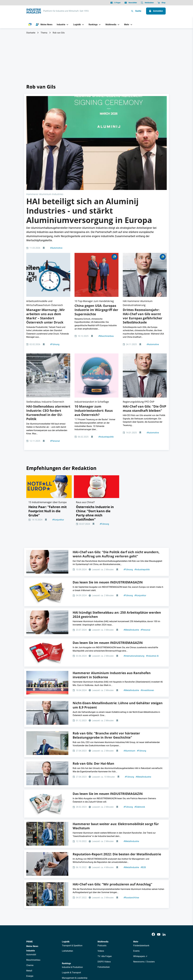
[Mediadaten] (147, 3)
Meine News (32, 864)
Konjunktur (58, 442)
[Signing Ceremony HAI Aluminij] (96, 119)
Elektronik (140, 725)
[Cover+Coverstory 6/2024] (47, 570)
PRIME (29, 860)
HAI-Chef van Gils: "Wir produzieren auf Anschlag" (112, 802)
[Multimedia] (110, 25)
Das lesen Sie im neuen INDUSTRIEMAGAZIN (108, 500)
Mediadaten (105, 940)
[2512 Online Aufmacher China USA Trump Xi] (96, 218)
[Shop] (161, 3)
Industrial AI (152, 574)
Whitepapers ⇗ (140, 874)
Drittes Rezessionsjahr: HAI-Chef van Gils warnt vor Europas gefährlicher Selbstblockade (143, 250)
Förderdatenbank (141, 864)
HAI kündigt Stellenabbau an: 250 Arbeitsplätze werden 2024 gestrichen (117, 533)
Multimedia (103, 860)
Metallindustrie (131, 548)
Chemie (30, 883)
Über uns (53, 940)
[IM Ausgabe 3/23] (47, 722)
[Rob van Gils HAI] (145, 218)
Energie (30, 894)
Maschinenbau (106, 270)
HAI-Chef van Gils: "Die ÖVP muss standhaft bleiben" (144, 323)
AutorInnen (65, 940)
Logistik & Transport (71, 891)
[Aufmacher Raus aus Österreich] (96, 300)
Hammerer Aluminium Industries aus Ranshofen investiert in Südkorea (112, 593)
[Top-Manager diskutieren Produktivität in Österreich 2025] (48, 218)
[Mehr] (126, 25)
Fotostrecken (104, 885)
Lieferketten (67, 869)
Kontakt (65, 964)
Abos (87, 940)
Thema (44, 33)
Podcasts (102, 864)
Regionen (66, 907)
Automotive (56, 201)
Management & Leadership (75, 896)
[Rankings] (92, 25)
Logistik (66, 860)
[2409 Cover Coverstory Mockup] (47, 510)
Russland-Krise (131, 816)
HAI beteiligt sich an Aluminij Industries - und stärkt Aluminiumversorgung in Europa (89, 164)
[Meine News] (44, 25)
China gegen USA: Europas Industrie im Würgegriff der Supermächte (96, 244)
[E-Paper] (116, 3)
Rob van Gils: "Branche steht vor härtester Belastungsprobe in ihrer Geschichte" (106, 653)
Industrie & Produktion (72, 885)
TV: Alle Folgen (105, 874)
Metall (29, 889)
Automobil (31, 873)
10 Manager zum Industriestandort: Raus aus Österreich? (94, 325)
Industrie (31, 869)
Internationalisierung (134, 574)
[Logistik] (76, 25)
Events (136, 869)
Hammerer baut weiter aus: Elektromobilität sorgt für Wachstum (116, 744)
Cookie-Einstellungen (81, 964)
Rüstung (30, 899)
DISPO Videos (104, 880)
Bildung (66, 901)
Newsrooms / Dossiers (144, 880)
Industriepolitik (106, 351)
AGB (45, 964)
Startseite (31, 33)
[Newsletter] (131, 3)
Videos (101, 869)
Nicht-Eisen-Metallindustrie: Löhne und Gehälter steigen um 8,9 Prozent (118, 623)
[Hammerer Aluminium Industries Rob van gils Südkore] (47, 601)
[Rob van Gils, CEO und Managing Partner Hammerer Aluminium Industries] (47, 752)
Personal (55, 356)
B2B (143, 785)
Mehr (136, 860)
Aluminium (129, 669)
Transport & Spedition (72, 864)
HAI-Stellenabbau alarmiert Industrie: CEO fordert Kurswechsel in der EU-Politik (48, 327)
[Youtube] (159, 853)
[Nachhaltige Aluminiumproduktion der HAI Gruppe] (48, 300)
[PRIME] (30, 25)
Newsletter (77, 940)
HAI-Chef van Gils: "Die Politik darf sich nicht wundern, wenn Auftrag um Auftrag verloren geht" (116, 472)
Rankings (66, 881)
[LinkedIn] (164, 853)
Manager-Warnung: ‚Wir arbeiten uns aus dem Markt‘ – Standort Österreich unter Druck (46, 250)
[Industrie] (60, 25)
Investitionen (147, 608)
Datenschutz (34, 964)
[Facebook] (153, 853)
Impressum (54, 964)
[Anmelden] (156, 11)
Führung (55, 278)
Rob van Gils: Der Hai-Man (93, 681)
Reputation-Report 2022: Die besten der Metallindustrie (117, 772)
